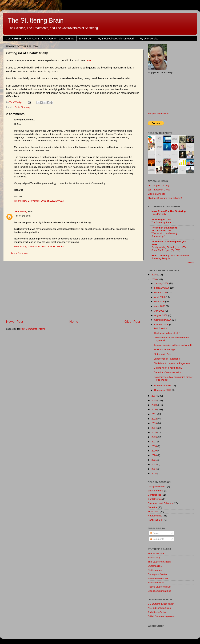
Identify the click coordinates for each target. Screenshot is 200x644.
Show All (191, 262)
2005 (154, 275)
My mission (86, 38)
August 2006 (161, 315)
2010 (154, 409)
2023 (154, 464)
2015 (154, 432)
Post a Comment (19, 253)
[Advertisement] (73, 290)
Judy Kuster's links (157, 612)
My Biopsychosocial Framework (116, 38)
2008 (154, 400)
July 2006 (160, 311)
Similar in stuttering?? (165, 350)
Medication (153, 511)
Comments (157, 539)
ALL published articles (159, 608)
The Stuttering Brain (36, 20)
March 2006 (161, 292)
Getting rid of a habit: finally (168, 368)
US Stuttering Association (161, 604)
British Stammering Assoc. (162, 616)
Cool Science (155, 499)
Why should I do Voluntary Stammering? (164, 235)
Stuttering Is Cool (161, 220)
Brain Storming (22, 107)
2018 (154, 446)
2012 (154, 419)
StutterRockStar (156, 583)
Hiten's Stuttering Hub (159, 587)
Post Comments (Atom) (33, 329)
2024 (154, 469)
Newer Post (15, 322)
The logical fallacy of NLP (167, 333)
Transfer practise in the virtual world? (173, 345)
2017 (154, 442)
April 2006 (160, 297)
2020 (154, 455)
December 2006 (163, 390)
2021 (154, 460)
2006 (154, 279)
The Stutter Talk (156, 553)
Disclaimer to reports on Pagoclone (172, 363)
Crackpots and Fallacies (160, 503)
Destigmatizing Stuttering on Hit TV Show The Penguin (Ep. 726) (169, 249)
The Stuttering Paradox (163, 222)
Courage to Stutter (157, 574)
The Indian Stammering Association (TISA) (164, 229)
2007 (154, 396)
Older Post (132, 322)
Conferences (155, 495)
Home (74, 322)
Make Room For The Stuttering (169, 211)
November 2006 (163, 386)
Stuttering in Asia (163, 354)
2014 (154, 428)
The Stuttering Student (160, 562)
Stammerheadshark (158, 578)
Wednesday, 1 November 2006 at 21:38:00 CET (39, 246)
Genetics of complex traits (167, 372)
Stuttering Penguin (161, 258)
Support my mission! (158, 114)
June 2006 (160, 306)
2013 (154, 423)
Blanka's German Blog (159, 591)
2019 (154, 451)
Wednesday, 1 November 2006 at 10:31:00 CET (39, 201)
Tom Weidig (21, 211)
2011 (154, 414)
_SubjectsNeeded (157, 486)
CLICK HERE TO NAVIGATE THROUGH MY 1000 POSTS (40, 38)
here (88, 60)
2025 (154, 474)
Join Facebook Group (159, 190)
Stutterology (154, 558)
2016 (154, 437)
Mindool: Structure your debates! (165, 198)
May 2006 (160, 302)
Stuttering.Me (155, 570)
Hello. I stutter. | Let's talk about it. (171, 256)
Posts (154, 533)
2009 (154, 405)
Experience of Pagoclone (167, 359)
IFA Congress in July (159, 186)
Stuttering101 (155, 566)
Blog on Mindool (156, 194)
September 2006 (163, 320)
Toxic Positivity (159, 214)
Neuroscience (155, 516)
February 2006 (162, 288)
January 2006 (162, 283)
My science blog (149, 38)
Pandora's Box (155, 520)
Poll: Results (160, 328)
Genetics (152, 507)
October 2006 (162, 325)
